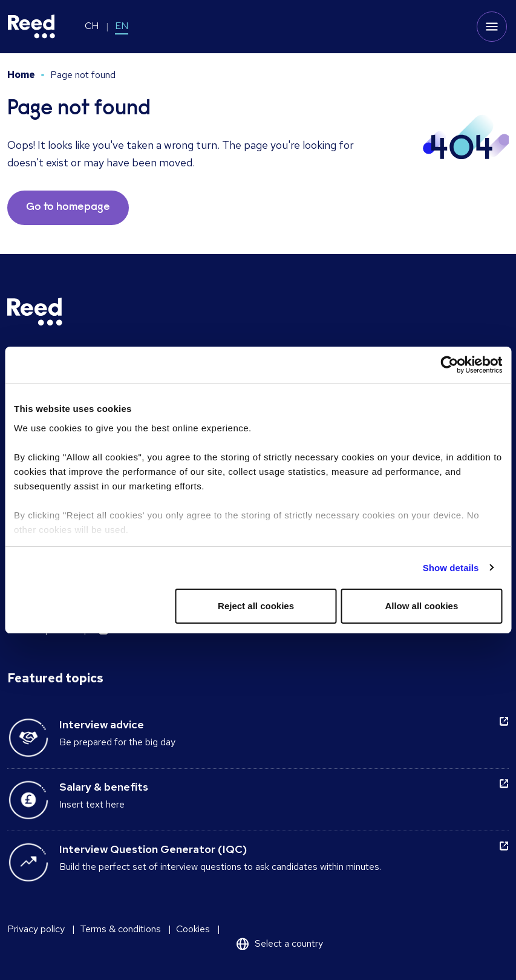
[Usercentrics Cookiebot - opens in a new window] (449, 365)
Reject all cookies (256, 606)
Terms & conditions (120, 929)
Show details (451, 568)
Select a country (289, 943)
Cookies (193, 929)
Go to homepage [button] (68, 207)
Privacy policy (36, 929)
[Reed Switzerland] (31, 27)
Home (21, 75)
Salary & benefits (104, 787)
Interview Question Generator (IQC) (153, 849)
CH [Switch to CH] (92, 26)
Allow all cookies (421, 606)
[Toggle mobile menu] (492, 27)
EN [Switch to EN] (122, 26)
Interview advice (102, 724)
